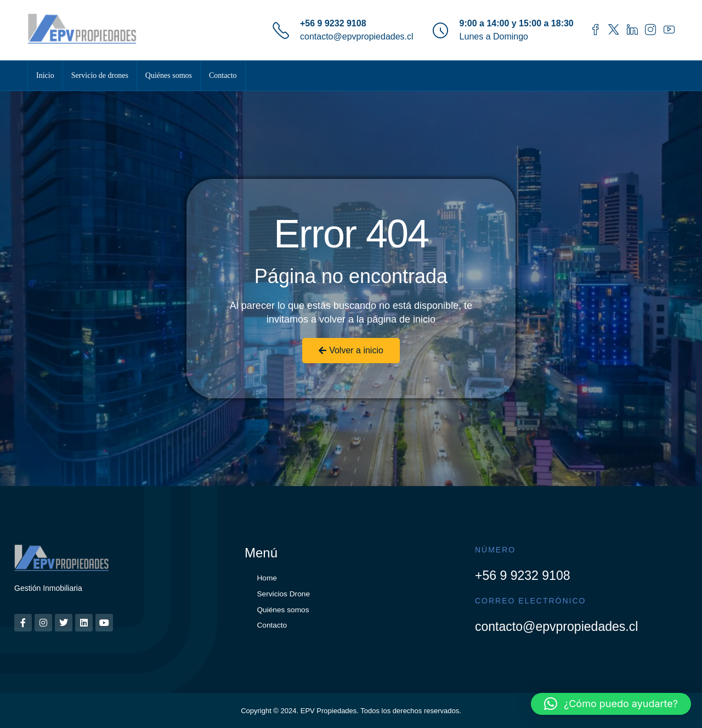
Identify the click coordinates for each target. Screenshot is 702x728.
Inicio (45, 75)
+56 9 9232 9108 (333, 23)
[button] (611, 704)
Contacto (223, 75)
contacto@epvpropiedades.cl (357, 36)
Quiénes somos (169, 75)
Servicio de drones (100, 75)
